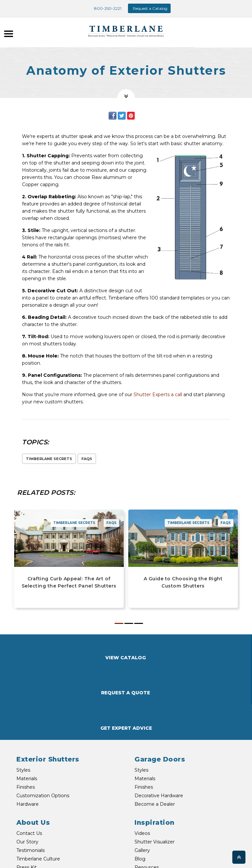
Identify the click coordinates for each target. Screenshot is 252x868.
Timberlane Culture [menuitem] (38, 789)
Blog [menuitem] (140, 789)
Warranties (167, 855)
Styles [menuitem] (23, 700)
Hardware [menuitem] (28, 734)
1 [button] (119, 623)
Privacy (189, 855)
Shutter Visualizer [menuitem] (155, 772)
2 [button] (129, 623)
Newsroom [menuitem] (29, 806)
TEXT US (43, 854)
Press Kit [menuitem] (27, 797)
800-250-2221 (104, 8)
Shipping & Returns (206, 847)
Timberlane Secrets (49, 459)
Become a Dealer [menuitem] (155, 734)
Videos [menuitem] (142, 763)
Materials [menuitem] (27, 708)
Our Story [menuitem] (27, 772)
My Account (213, 855)
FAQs (87, 459)
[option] (126, 469)
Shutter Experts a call (158, 395)
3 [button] (139, 623)
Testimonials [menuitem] (31, 780)
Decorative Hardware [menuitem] (159, 725)
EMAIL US (91, 842)
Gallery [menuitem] (142, 780)
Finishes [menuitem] (26, 717)
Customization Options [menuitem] (43, 725)
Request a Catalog (150, 8)
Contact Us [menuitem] (29, 763)
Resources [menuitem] (147, 797)
